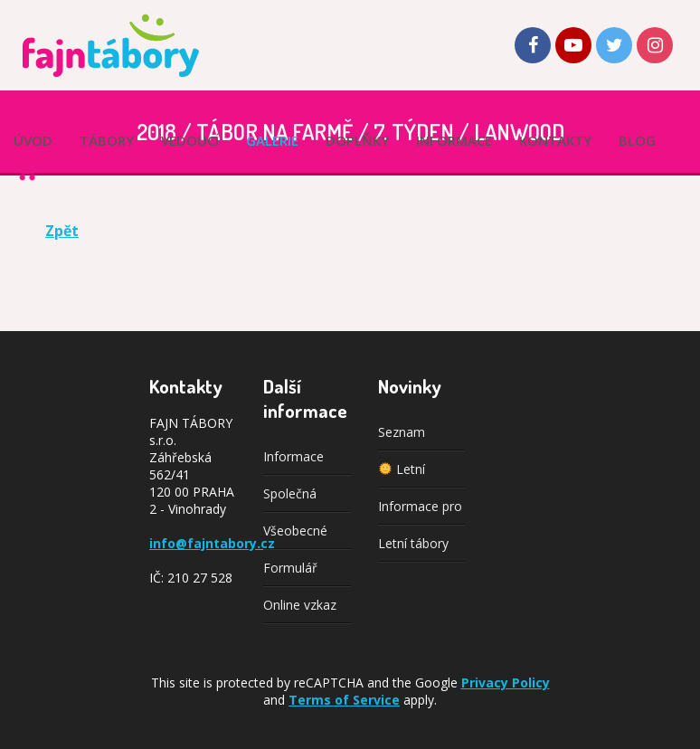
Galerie (272, 140)
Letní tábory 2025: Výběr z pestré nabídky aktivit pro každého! (421, 548)
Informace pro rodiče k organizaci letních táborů (420, 511)
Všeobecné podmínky (295, 536)
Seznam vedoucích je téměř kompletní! (415, 437)
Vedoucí (190, 140)
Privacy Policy (506, 683)
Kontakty (555, 140)
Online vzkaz (300, 605)
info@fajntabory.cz (212, 543)
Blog (637, 140)
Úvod (33, 140)
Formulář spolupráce (295, 573)
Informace (454, 140)
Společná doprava (290, 498)
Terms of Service (344, 700)
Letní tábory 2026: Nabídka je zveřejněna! (415, 474)
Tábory (107, 140)
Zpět (62, 231)
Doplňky (357, 140)
